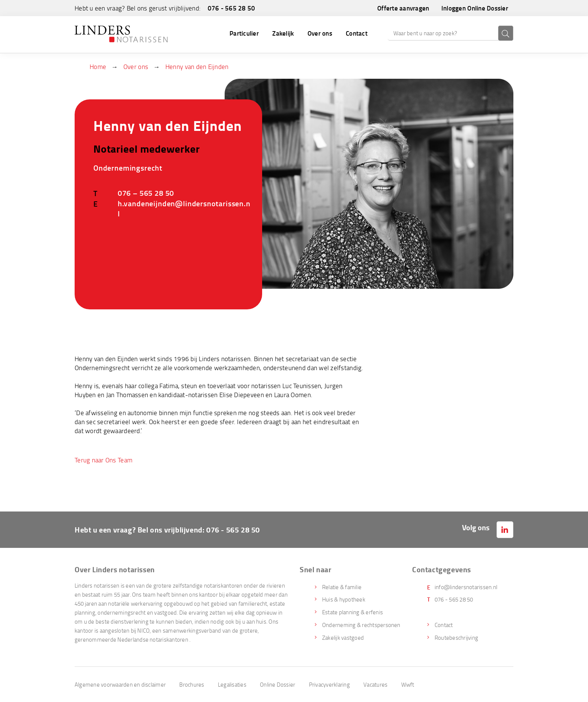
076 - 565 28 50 (232, 8)
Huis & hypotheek (344, 599)
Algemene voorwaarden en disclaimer (120, 684)
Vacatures (375, 684)
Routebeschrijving (456, 637)
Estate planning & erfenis (352, 612)
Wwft (408, 684)
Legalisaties (232, 684)
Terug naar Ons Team (103, 460)
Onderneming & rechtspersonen (361, 625)
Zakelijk (283, 33)
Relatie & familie (342, 587)
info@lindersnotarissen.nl (466, 587)
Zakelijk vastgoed (343, 637)
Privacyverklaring (329, 684)
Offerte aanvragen (403, 8)
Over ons (320, 33)
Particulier (244, 33)
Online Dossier (277, 684)
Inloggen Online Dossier (475, 8)
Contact (357, 33)
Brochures (192, 684)
